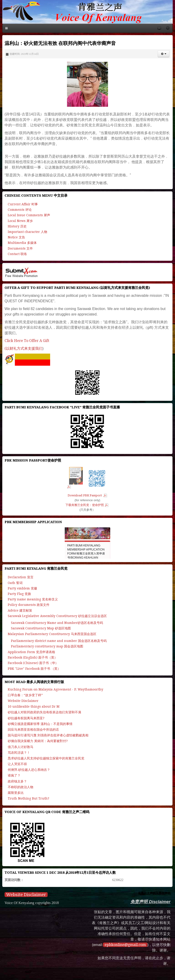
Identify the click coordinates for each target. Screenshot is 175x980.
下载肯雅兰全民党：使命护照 (85, 505)
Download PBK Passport (85, 495)
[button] (163, 54)
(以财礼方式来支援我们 (23, 348)
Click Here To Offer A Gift (27, 341)
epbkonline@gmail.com (125, 945)
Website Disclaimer (26, 895)
